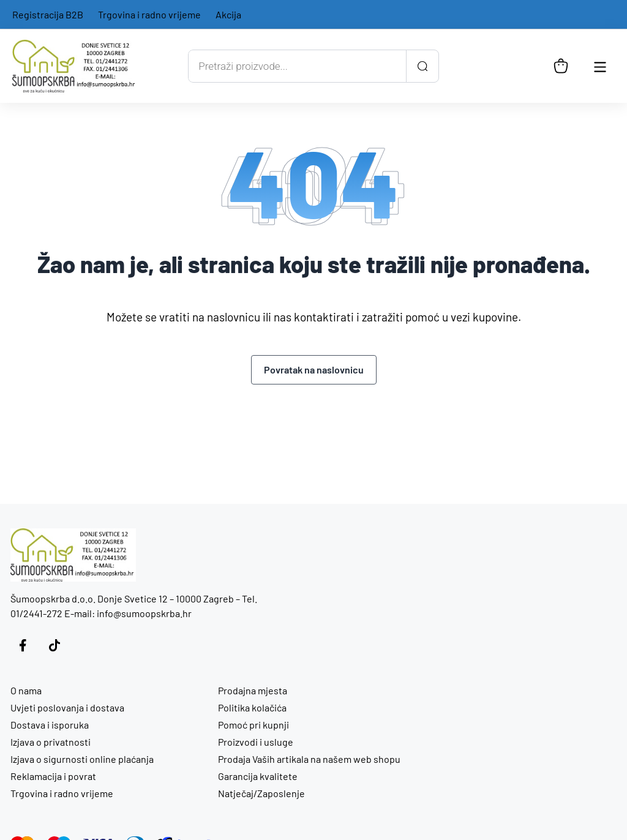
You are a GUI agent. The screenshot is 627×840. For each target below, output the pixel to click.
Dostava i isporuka (50, 725)
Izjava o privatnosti (51, 742)
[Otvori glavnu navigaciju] (600, 66)
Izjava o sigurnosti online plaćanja (82, 759)
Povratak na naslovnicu (314, 369)
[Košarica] (561, 66)
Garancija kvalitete (258, 776)
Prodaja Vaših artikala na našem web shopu (309, 759)
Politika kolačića (252, 707)
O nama (26, 690)
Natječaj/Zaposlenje (261, 793)
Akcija (228, 14)
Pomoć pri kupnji (253, 725)
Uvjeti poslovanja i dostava (67, 707)
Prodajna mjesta (253, 690)
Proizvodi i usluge (256, 742)
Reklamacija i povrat (53, 776)
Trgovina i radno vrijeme (149, 14)
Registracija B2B (48, 14)
